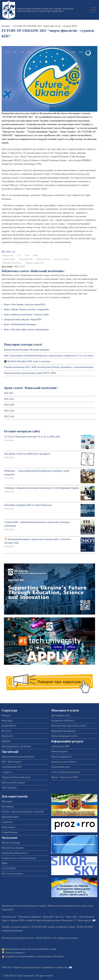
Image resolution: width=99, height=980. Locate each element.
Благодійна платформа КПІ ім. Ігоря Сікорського (28, 505)
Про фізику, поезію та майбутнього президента (27, 454)
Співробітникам (9, 832)
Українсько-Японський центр (16, 777)
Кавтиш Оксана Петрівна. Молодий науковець (27, 350)
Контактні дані (9, 917)
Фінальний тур (43, 259)
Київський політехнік (12, 263)
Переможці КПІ (26, 259)
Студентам (7, 822)
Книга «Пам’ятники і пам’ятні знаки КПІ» (25, 305)
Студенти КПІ (8, 259)
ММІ (35, 255)
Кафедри (6, 741)
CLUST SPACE (9, 868)
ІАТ (19, 255)
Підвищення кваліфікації (64, 731)
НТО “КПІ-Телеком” (12, 762)
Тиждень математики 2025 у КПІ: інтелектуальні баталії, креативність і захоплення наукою (49, 367)
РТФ (27, 255)
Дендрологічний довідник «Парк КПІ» (23, 319)
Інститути (7, 731)
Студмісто (7, 772)
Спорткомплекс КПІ (11, 767)
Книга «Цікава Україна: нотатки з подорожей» (27, 309)
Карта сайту (72, 917)
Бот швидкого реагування (65, 938)
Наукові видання (59, 751)
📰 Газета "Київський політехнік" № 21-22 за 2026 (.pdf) (32, 437)
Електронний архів (61, 767)
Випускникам (8, 827)
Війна (4, 863)
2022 (6, 416)
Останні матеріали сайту (22, 431)
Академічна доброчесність (15, 853)
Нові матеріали (87, 917)
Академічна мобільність (63, 721)
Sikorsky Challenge (11, 843)
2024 (6, 405)
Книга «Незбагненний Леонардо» (20, 324)
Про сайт (60, 917)
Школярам (7, 801)
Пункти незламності (15, 953)
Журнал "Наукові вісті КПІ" (65, 777)
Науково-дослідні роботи (64, 762)
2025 (6, 399)
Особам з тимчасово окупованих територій (23, 812)
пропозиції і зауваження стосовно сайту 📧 (51, 967)
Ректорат (6, 715)
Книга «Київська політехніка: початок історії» (27, 315)
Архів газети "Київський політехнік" (31, 388)
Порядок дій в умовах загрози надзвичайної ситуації (31, 949)
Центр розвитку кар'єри (13, 783)
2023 (6, 411)
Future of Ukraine (62, 259)
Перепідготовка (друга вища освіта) (69, 726)
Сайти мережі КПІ (60, 746)
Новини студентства (34, 263)
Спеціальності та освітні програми (19, 858)
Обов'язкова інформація (29, 917)
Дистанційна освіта (61, 715)
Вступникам (8, 807)
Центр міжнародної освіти (64, 736)
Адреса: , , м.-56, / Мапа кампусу (47, 920)
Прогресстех (8, 255)
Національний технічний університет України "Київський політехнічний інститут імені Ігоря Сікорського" (45, 10)
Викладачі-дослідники (13, 848)
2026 (6, 393)
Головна (6, 26)
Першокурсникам (10, 817)
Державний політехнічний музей (18, 757)
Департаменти (9, 726)
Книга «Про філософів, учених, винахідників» (27, 329)
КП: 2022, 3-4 (8, 252)
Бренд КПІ (48, 917)
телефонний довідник (12, 931)
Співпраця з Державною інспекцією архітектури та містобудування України (42, 488)
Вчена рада (7, 721)
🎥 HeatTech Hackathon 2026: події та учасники (27, 361)
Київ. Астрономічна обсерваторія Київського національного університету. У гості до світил (49, 356)
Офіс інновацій (9, 788)
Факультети (7, 736)
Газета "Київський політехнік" (66, 772)
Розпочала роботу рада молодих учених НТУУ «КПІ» (30, 373)
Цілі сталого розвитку (12, 874)
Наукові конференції (61, 757)
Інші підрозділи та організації (16, 746)
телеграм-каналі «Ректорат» (50, 956)
